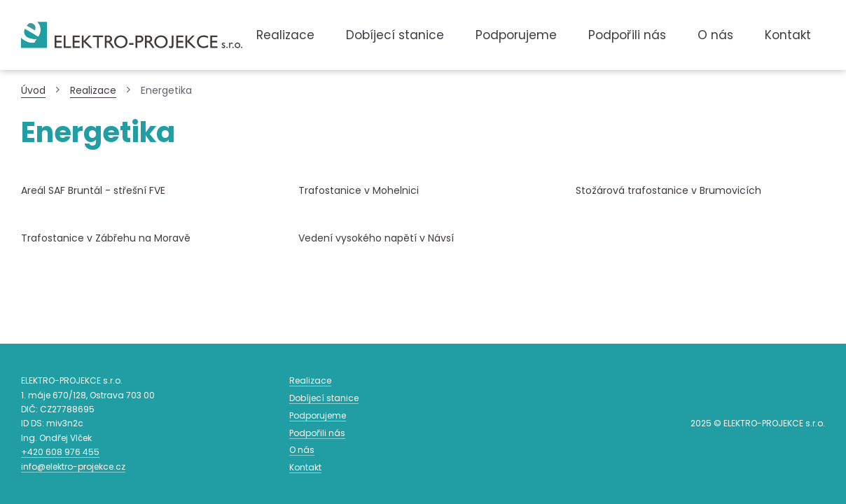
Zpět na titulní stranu (132, 35)
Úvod (33, 90)
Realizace (93, 90)
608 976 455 (60, 452)
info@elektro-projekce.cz (73, 467)
